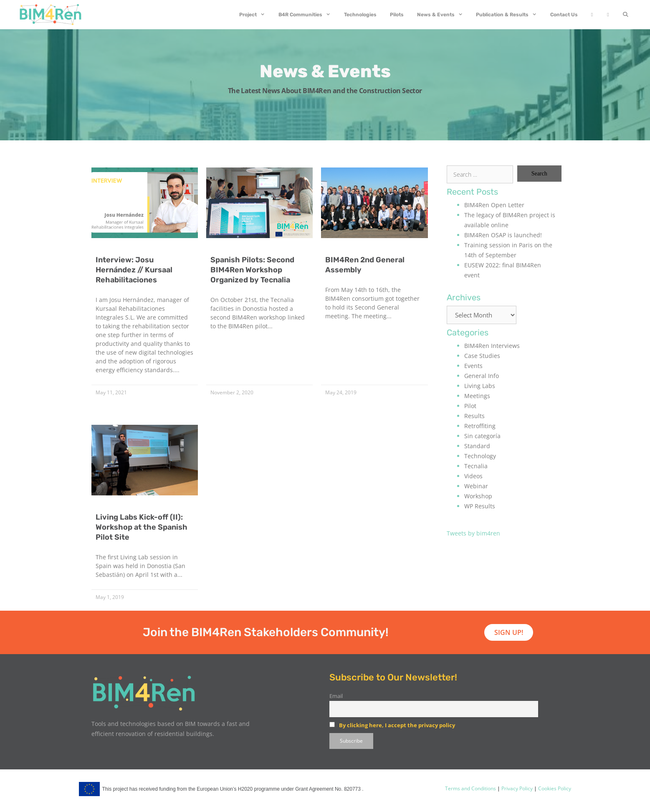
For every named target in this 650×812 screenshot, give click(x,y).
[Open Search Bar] (626, 15)
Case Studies (482, 356)
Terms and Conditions (470, 788)
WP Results (480, 506)
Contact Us (564, 15)
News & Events (443, 15)
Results (474, 416)
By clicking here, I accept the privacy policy (397, 725)
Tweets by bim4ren (473, 533)
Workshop (478, 496)
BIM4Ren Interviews (492, 346)
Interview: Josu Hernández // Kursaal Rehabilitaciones (134, 270)
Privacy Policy (516, 788)
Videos (473, 476)
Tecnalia (476, 466)
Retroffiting (480, 426)
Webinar (476, 486)
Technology (480, 456)
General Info (482, 376)
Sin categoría (482, 436)
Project (255, 15)
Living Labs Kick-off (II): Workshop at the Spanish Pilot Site (142, 527)
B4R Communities (308, 15)
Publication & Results (510, 15)
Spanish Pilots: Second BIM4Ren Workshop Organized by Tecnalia (252, 270)
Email (336, 696)
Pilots (397, 15)
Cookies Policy (554, 788)
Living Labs (480, 386)
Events (473, 366)
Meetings (477, 396)
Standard (477, 446)
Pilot (470, 406)
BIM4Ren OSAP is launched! (503, 235)
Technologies (360, 15)
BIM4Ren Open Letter (494, 205)
